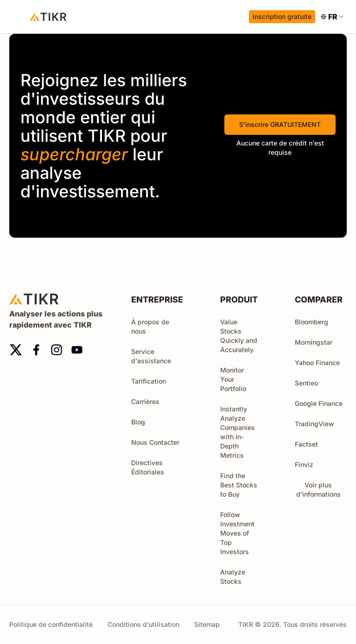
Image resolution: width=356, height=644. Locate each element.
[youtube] (77, 350)
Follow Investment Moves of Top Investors (237, 533)
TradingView (315, 424)
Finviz (304, 464)
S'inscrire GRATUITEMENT (280, 124)
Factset (306, 444)
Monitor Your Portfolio (233, 379)
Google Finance (319, 403)
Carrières (145, 401)
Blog (138, 422)
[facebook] (36, 350)
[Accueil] (48, 17)
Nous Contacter (155, 442)
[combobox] (333, 17)
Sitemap (207, 624)
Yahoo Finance (317, 363)
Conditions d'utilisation (143, 624)
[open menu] (19, 17)
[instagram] (57, 350)
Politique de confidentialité (51, 624)
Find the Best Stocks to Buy (239, 485)
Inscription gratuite (282, 16)
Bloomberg (311, 322)
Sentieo (306, 383)
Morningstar (314, 342)
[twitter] (16, 350)
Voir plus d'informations (322, 489)
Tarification (149, 381)
